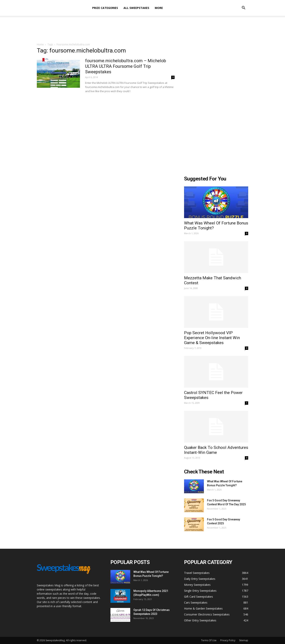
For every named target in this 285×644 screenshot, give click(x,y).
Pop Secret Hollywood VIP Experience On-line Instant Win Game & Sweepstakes (212, 338)
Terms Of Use (209, 640)
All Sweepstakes (136, 8)
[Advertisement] (142, 30)
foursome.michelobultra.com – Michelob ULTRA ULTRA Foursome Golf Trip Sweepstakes (126, 66)
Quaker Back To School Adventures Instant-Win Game (216, 450)
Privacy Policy (228, 640)
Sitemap (244, 640)
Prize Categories (105, 8)
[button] (243, 8)
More (159, 8)
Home (40, 44)
